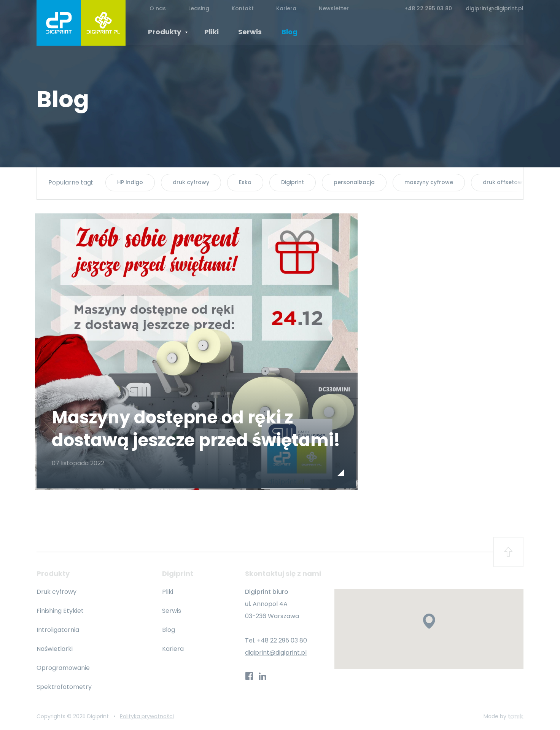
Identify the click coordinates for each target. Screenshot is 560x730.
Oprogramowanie (63, 668)
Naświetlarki (55, 649)
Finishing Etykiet (60, 611)
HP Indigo (130, 182)
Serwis (245, 32)
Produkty (169, 32)
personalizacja (354, 182)
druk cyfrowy (191, 182)
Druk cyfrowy (56, 592)
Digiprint (293, 182)
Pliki (209, 32)
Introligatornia (58, 630)
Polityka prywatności (147, 717)
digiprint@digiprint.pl (495, 9)
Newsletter (311, 9)
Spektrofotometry (64, 687)
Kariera (269, 9)
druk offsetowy (504, 182)
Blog (282, 32)
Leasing (191, 9)
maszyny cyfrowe (429, 182)
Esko (245, 182)
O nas (155, 9)
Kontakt (230, 9)
